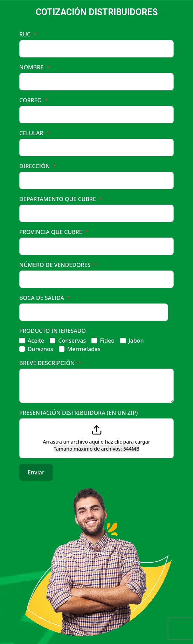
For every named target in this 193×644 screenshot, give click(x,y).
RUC (28, 34)
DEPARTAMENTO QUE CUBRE (61, 199)
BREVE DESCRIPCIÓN (50, 363)
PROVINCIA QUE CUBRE (54, 232)
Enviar (36, 472)
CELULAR (34, 133)
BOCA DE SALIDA (45, 298)
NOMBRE (34, 67)
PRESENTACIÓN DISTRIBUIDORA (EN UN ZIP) (78, 413)
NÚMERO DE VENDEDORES (58, 265)
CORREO (33, 100)
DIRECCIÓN (37, 166)
